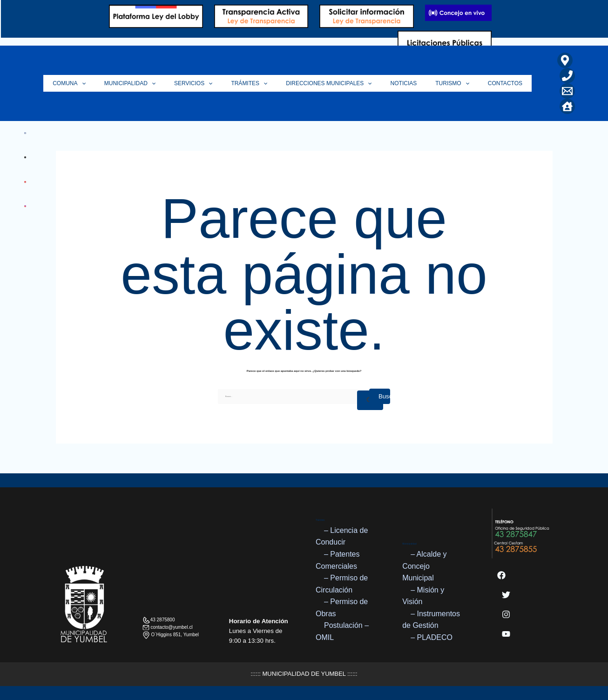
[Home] (565, 106)
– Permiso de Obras (342, 608)
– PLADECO (432, 637)
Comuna (102, 83)
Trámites (268, 83)
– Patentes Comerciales (338, 560)
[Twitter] (506, 595)
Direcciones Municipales (343, 83)
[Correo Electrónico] (565, 91)
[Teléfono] (565, 76)
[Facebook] (501, 575)
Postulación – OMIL (342, 632)
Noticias (413, 83)
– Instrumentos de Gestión (431, 620)
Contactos (505, 83)
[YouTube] (506, 634)
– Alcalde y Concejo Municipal (424, 566)
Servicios (216, 83)
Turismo (457, 83)
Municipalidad (158, 83)
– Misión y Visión (423, 596)
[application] (114, 83)
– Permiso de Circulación (342, 584)
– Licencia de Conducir (342, 536)
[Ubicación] (563, 60)
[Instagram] (506, 614)
